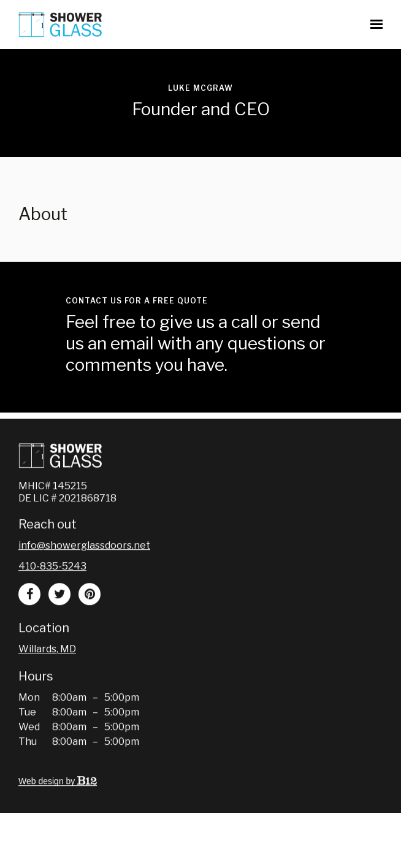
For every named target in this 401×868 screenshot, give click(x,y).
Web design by (58, 802)
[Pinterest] (90, 615)
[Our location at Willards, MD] (47, 670)
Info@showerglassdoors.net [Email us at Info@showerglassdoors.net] (84, 567)
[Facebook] (29, 615)
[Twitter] (59, 615)
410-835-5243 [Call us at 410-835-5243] (52, 588)
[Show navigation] (373, 25)
